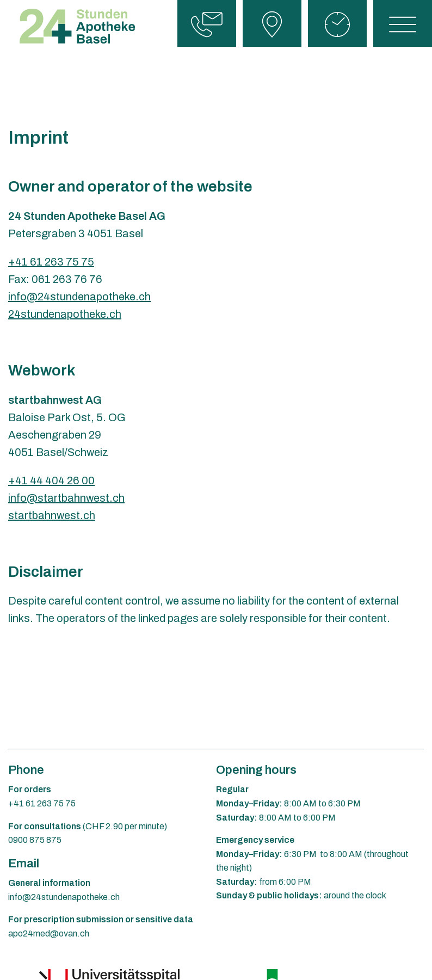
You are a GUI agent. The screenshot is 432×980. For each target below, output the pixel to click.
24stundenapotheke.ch (65, 314)
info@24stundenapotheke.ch (79, 297)
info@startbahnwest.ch (66, 498)
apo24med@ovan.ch (49, 933)
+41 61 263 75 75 (51, 262)
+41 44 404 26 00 (51, 480)
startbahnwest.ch (52, 515)
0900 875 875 (35, 840)
